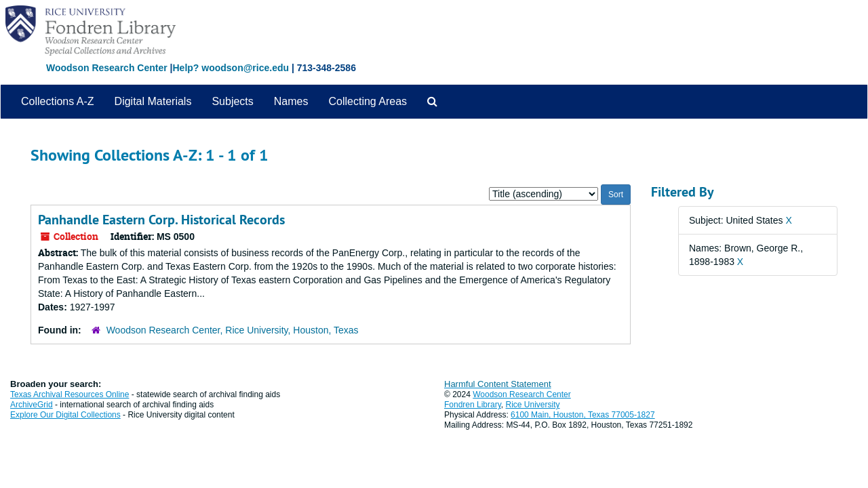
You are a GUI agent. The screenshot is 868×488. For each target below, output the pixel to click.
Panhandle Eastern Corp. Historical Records (161, 220)
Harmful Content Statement (498, 384)
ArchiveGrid (32, 405)
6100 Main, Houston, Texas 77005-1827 (583, 415)
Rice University (533, 405)
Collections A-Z (58, 101)
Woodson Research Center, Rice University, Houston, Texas (233, 330)
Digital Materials (153, 101)
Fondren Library (473, 405)
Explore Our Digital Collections (65, 415)
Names (291, 101)
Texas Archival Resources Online (70, 394)
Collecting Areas (368, 101)
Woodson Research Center (107, 68)
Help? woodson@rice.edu (231, 68)
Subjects (232, 101)
